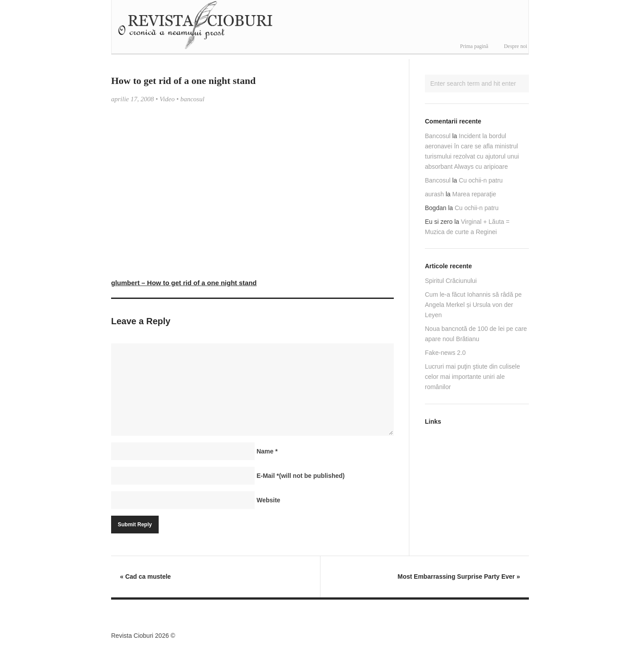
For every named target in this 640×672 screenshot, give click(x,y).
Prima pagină (474, 46)
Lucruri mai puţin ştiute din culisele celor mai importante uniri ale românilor (472, 377)
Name (267, 451)
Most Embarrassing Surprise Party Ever (459, 577)
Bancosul (438, 136)
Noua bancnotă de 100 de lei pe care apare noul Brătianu (476, 334)
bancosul (192, 99)
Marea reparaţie (474, 194)
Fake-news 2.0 (445, 353)
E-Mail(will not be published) (300, 476)
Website (268, 500)
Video (167, 99)
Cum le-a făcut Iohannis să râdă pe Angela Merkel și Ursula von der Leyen (473, 305)
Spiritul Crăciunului (451, 281)
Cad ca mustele (145, 577)
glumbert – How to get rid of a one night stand (184, 283)
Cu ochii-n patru (481, 180)
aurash (434, 194)
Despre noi (516, 46)
